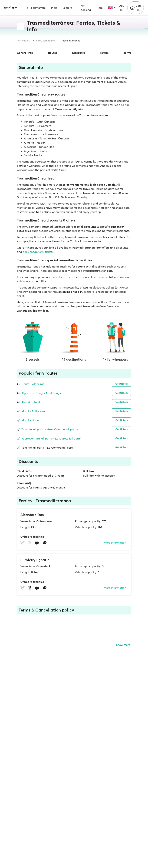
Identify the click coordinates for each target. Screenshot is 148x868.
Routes (53, 53)
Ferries (104, 53)
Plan (54, 8)
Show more (123, 645)
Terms (127, 53)
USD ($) (122, 8)
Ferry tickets (24, 41)
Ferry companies (45, 41)
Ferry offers (36, 8)
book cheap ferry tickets (38, 252)
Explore (67, 8)
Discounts (78, 53)
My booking (86, 8)
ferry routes (58, 115)
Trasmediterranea (70, 41)
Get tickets (121, 384)
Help (100, 8)
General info (25, 53)
